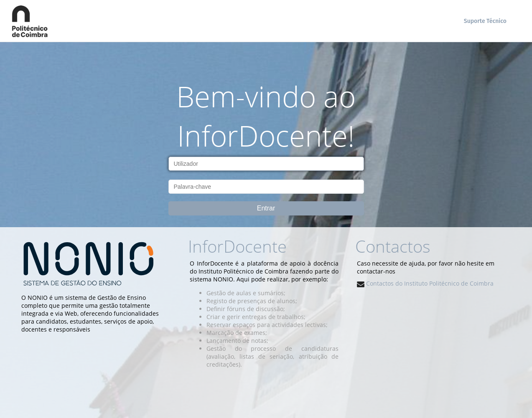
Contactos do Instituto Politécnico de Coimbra (425, 283)
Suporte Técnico (485, 21)
